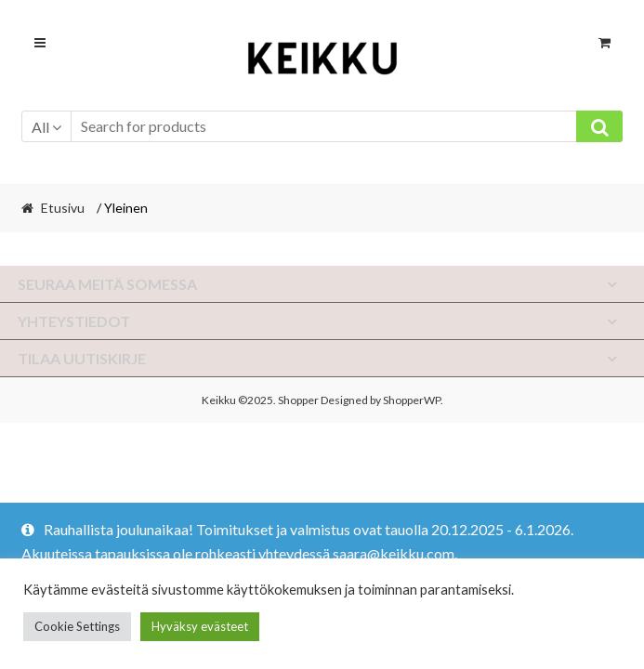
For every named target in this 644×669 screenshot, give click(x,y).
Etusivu (63, 208)
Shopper (298, 400)
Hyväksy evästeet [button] (200, 626)
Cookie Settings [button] (77, 626)
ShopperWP (412, 400)
